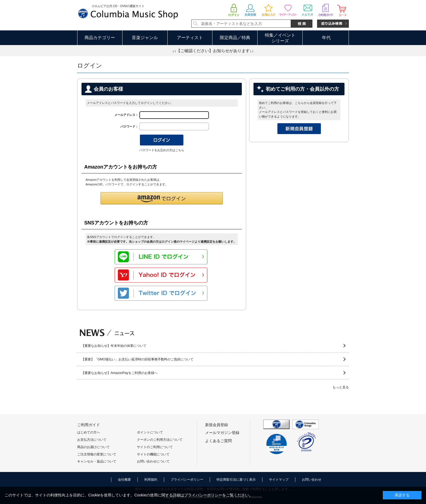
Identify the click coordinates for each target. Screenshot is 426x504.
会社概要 (124, 480)
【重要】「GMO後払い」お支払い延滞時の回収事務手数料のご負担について (137, 359)
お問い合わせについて (153, 461)
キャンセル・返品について (97, 461)
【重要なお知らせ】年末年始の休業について (114, 346)
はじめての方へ (89, 432)
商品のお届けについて (93, 447)
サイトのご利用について (155, 447)
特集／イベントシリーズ (280, 38)
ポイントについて (150, 432)
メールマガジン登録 (222, 433)
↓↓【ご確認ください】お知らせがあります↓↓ (213, 51)
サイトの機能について (153, 454)
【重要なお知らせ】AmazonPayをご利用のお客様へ (119, 373)
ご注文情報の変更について (97, 454)
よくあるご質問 (218, 441)
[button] (162, 198)
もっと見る (341, 387)
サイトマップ (279, 480)
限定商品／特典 (235, 38)
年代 (326, 38)
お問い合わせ (312, 480)
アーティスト (190, 38)
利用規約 (151, 480)
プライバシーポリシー (187, 480)
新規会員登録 (217, 425)
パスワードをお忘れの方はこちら (162, 150)
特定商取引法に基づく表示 (236, 480)
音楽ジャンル (145, 38)
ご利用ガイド (89, 425)
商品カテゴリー (100, 38)
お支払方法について (92, 440)
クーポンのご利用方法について (160, 440)
